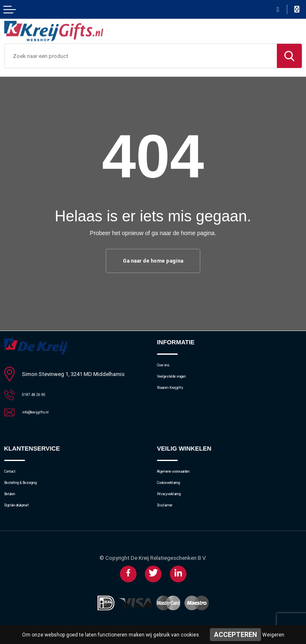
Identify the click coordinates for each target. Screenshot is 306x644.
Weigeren (273, 635)
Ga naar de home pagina (153, 261)
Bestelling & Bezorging (31, 488)
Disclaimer (169, 515)
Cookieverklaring (177, 488)
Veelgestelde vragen (181, 381)
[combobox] (141, 56)
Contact (14, 474)
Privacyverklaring (177, 502)
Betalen (13, 502)
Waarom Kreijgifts (178, 395)
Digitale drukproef (25, 515)
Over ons (168, 367)
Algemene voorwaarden (185, 474)
